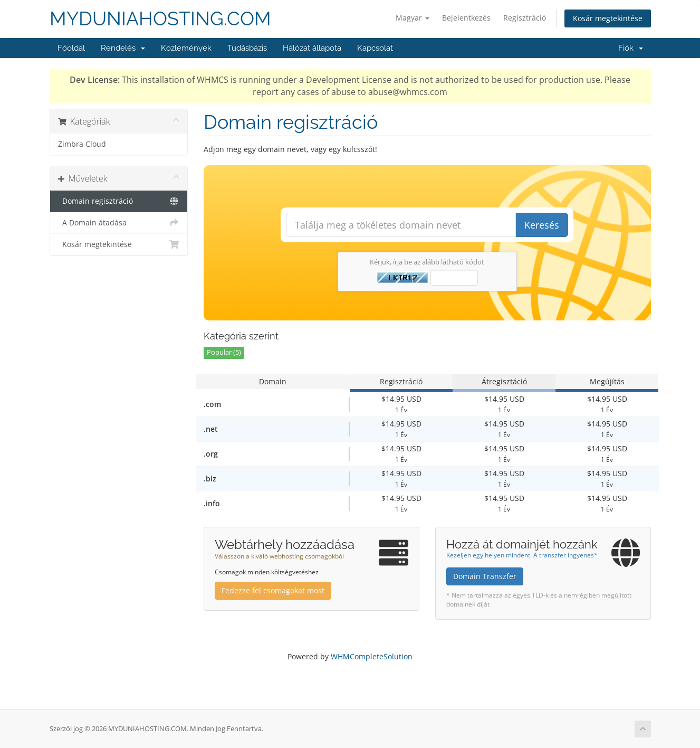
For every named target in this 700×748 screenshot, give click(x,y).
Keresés (542, 225)
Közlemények (186, 48)
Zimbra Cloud (82, 144)
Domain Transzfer (485, 576)
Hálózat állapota (312, 48)
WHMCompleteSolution (372, 656)
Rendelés (123, 48)
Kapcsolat (375, 48)
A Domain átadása (119, 223)
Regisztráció (525, 18)
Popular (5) (224, 352)
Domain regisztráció (119, 201)
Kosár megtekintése (608, 18)
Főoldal (71, 48)
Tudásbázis (247, 48)
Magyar (413, 18)
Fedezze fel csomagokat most (273, 590)
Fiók (631, 48)
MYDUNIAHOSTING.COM (160, 19)
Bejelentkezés (466, 18)
